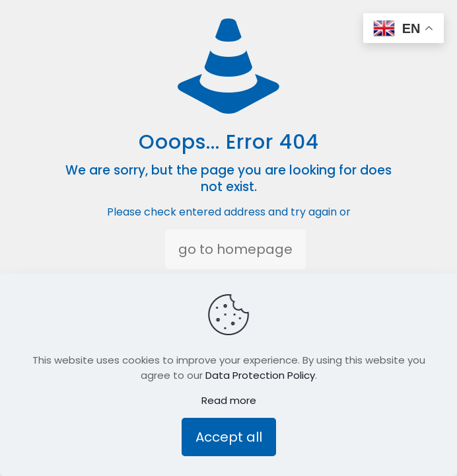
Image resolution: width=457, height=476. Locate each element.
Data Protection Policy (260, 375)
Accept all (229, 437)
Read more (229, 400)
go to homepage (235, 249)
